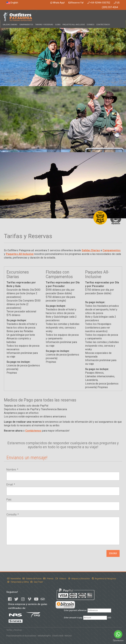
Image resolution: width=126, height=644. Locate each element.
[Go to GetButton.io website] (118, 641)
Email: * (11, 485)
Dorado (91, 25)
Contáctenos (33, 431)
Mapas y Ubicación (79, 579)
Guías (58, 25)
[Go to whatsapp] (118, 634)
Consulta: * (13, 514)
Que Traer (37, 582)
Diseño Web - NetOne (62, 636)
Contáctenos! (103, 25)
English (12, 3)
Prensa (48, 579)
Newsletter (14, 579)
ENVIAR (113, 553)
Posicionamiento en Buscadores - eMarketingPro (29, 636)
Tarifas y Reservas (44, 25)
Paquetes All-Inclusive (74, 25)
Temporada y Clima (18, 582)
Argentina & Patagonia (104, 579)
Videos (61, 579)
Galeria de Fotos (32, 579)
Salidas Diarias (10, 25)
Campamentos (26, 25)
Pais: (9, 500)
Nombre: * (12, 470)
